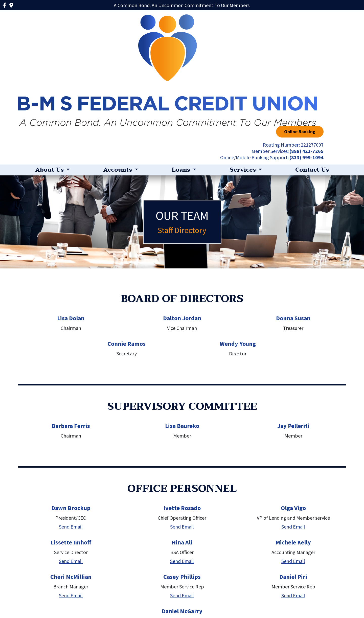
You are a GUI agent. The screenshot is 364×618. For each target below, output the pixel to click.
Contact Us (312, 58)
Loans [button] (182, 58)
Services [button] (244, 58)
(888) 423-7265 (329, 40)
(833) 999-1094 (329, 46)
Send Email (71, 415)
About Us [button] (50, 58)
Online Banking (322, 20)
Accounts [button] (118, 58)
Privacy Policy (91, 601)
